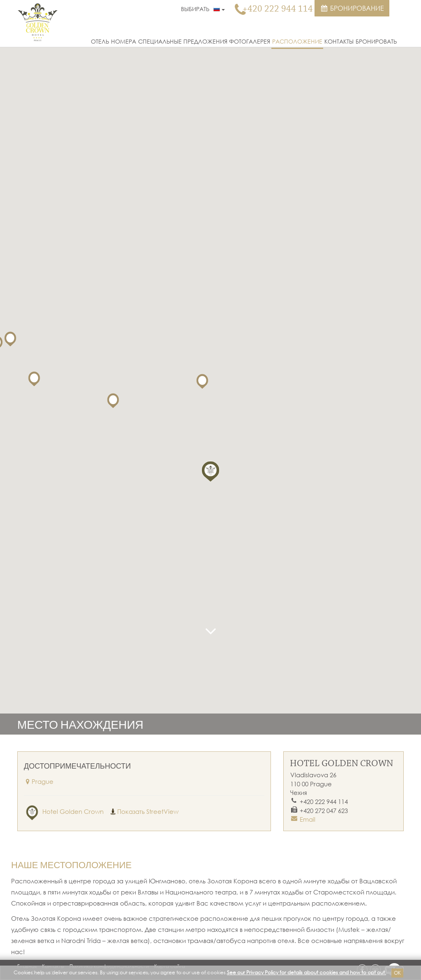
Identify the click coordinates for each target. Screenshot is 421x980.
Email (308, 819)
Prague (39, 781)
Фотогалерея (250, 41)
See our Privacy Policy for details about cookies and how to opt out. (306, 972)
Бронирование (352, 8)
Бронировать (376, 41)
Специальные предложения (183, 41)
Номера (124, 41)
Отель (100, 41)
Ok (397, 973)
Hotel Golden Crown (64, 811)
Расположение (297, 41)
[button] (210, 471)
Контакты (339, 41)
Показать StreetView (144, 811)
